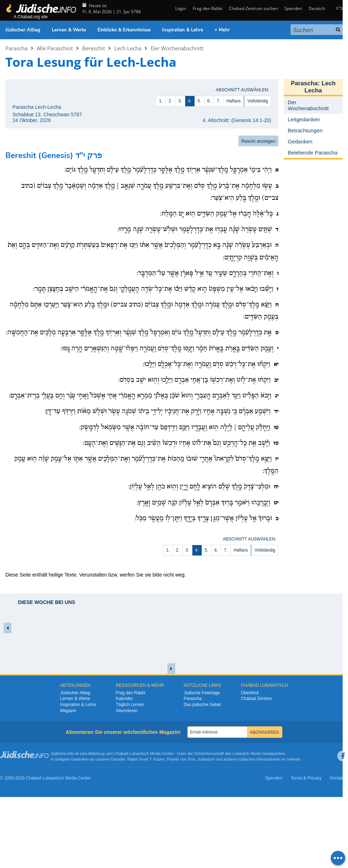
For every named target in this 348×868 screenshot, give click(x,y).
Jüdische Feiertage (201, 693)
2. (170, 101)
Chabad (121, 753)
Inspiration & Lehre (183, 30)
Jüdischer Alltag (23, 30)
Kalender (124, 699)
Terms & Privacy (306, 778)
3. (180, 101)
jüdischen (247, 759)
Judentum (206, 759)
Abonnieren (127, 711)
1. (161, 101)
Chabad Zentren (256, 699)
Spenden (293, 8)
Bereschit (94, 48)
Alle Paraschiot (55, 48)
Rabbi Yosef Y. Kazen (146, 759)
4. (190, 101)
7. (219, 101)
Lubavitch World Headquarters (259, 753)
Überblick (250, 693)
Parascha (16, 48)
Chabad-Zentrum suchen (253, 8)
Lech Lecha (128, 48)
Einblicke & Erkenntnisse (124, 30)
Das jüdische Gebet (202, 705)
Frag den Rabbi (208, 8)
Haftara (234, 101)
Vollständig (258, 101)
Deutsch (317, 8)
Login (180, 8)
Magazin (68, 711)
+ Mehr (222, 30)
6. (209, 101)
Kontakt (337, 778)
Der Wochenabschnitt (177, 48)
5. (200, 101)
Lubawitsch (139, 753)
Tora (191, 759)
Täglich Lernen (130, 705)
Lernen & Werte (69, 30)
